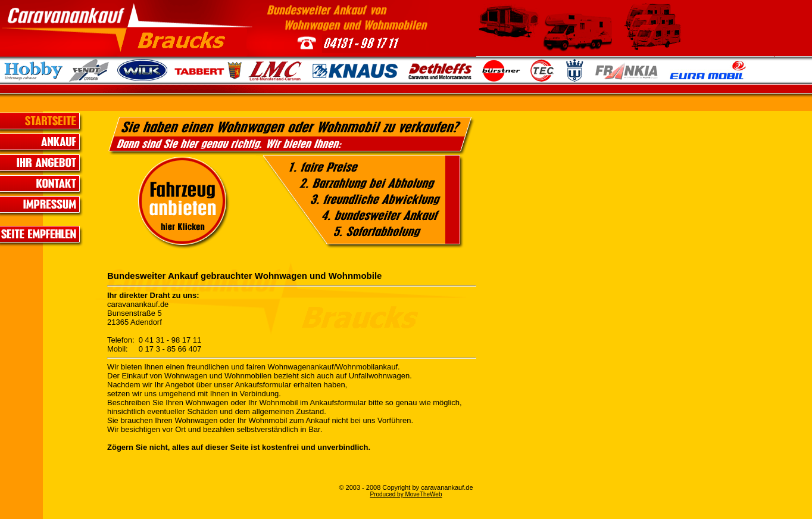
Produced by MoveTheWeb (406, 494)
